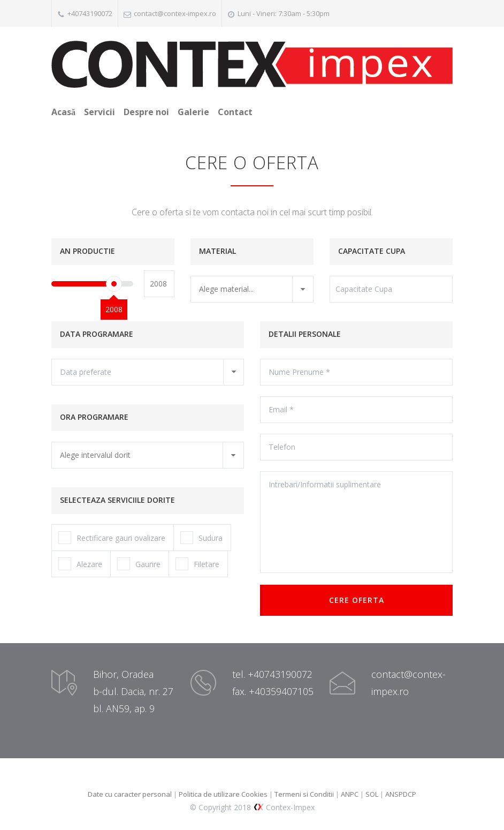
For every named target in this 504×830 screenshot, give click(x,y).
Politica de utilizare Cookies (223, 794)
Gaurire (139, 564)
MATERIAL (217, 251)
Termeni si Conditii (304, 794)
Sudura (201, 538)
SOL (373, 794)
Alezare (80, 564)
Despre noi (146, 112)
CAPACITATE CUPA (372, 251)
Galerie (193, 112)
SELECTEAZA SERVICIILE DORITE (117, 500)
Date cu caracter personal (130, 794)
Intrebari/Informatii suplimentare (356, 522)
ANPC (350, 794)
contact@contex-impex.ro (175, 13)
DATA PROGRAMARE (97, 334)
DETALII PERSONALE (305, 334)
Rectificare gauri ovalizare (112, 538)
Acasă (63, 112)
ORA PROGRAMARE (94, 417)
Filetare (197, 564)
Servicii (100, 112)
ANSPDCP (401, 794)
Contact (235, 112)
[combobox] (252, 289)
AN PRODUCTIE (87, 251)
